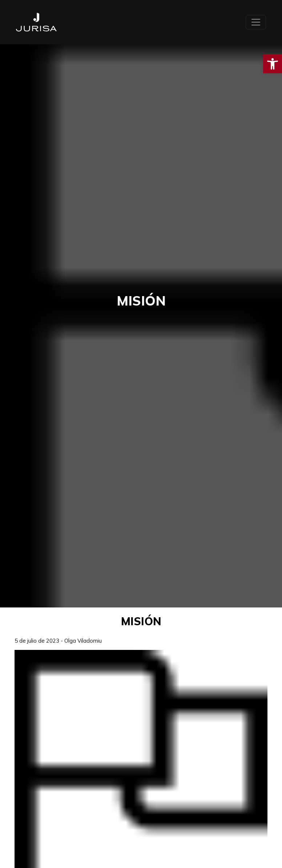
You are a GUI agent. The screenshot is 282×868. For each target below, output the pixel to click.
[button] (273, 64)
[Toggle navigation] (256, 22)
